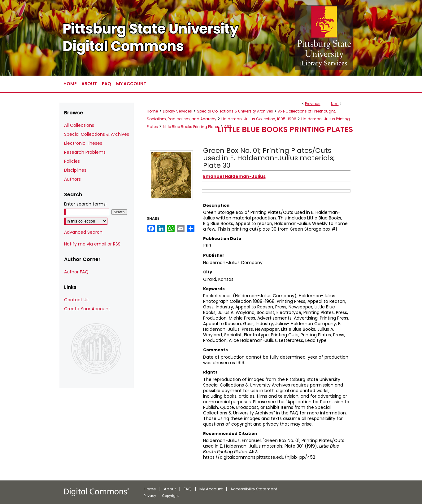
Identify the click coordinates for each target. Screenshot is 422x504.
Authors (72, 179)
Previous (313, 104)
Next (335, 104)
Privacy (150, 496)
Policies (72, 161)
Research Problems (85, 152)
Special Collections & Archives (97, 134)
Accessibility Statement (254, 489)
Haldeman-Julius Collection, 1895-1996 (259, 119)
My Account (211, 489)
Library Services (177, 111)
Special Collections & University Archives (235, 111)
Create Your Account (87, 309)
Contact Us (76, 300)
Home (152, 111)
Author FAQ (76, 272)
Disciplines (75, 170)
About (170, 489)
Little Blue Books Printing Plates (191, 127)
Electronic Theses (83, 143)
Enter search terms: (85, 204)
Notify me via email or (92, 244)
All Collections (79, 125)
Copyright (170, 496)
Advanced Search (83, 232)
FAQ (188, 489)
